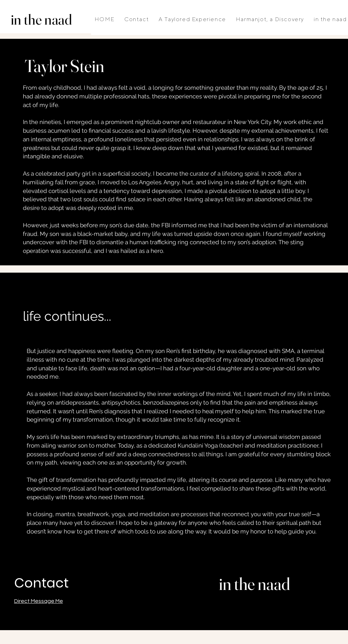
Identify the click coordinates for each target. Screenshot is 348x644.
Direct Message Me (39, 601)
